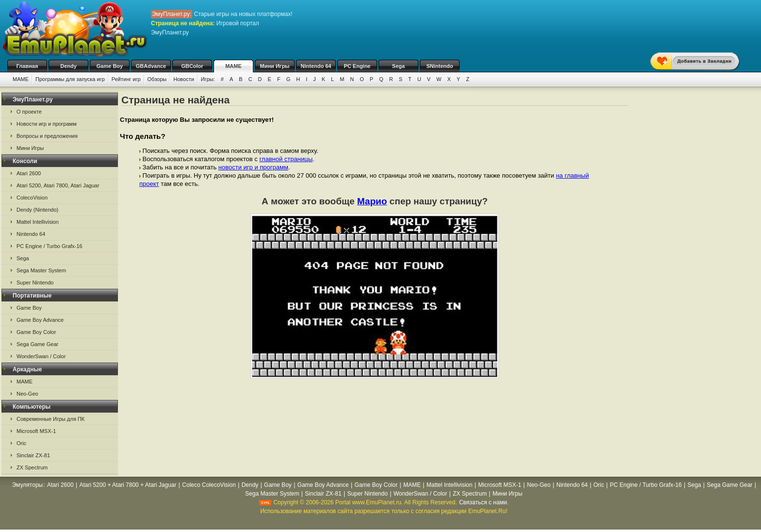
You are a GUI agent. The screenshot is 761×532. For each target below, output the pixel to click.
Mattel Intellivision (38, 222)
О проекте (29, 112)
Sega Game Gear (37, 344)
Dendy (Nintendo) (37, 210)
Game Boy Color (36, 332)
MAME (233, 66)
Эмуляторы (27, 485)
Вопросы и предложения (47, 136)
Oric (21, 443)
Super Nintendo (35, 283)
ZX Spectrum (32, 467)
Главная (27, 66)
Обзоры (157, 79)
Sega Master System (41, 270)
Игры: (208, 79)
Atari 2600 (29, 173)
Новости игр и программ (47, 124)
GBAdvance (151, 66)
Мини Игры (275, 66)
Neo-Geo (27, 394)
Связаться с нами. (484, 502)
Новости (184, 79)
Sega (398, 66)
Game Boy (110, 66)
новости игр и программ (253, 167)
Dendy (68, 66)
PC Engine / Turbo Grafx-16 (50, 246)
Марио (372, 201)
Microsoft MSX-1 (36, 431)
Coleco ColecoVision (209, 485)
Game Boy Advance (40, 320)
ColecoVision (32, 198)
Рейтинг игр (126, 79)
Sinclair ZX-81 (33, 455)
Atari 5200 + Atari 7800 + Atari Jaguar (128, 485)
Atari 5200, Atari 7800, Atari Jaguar (58, 185)
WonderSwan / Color (41, 356)
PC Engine (357, 66)
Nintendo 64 (316, 66)
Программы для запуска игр (70, 79)
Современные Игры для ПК (50, 419)
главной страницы (286, 159)
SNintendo (440, 66)
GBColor (192, 66)
